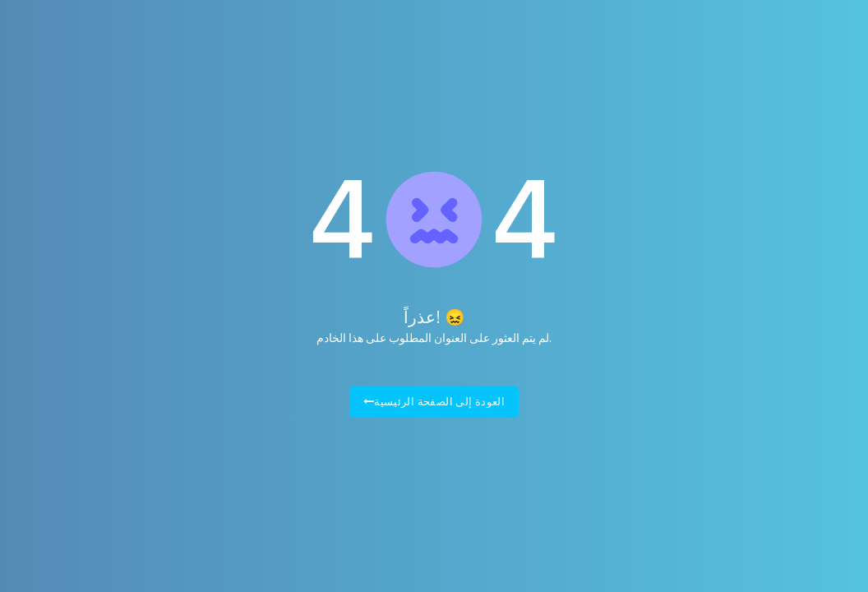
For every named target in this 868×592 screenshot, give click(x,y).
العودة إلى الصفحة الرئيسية (434, 402)
